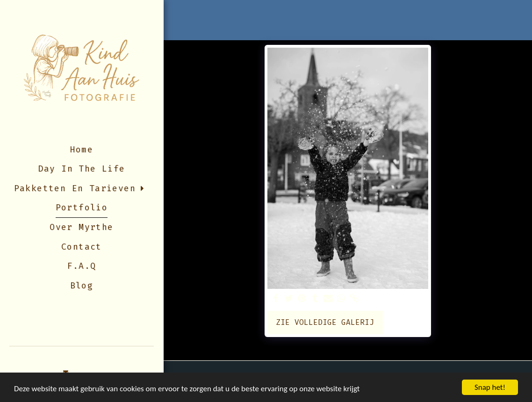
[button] (66, 372)
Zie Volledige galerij (325, 322)
